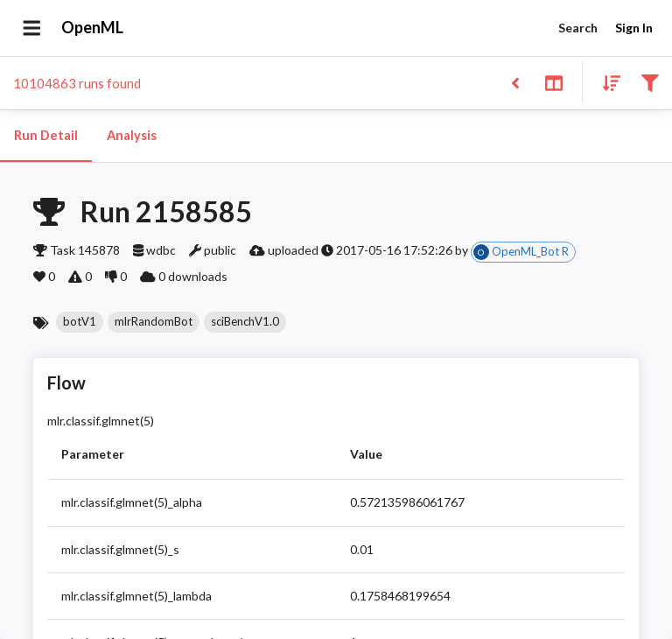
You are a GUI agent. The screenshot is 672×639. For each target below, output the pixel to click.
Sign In (633, 28)
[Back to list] (515, 82)
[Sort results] (606, 82)
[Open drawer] (32, 28)
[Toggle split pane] (553, 82)
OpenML (93, 28)
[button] (80, 322)
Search (577, 28)
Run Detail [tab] (46, 136)
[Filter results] (650, 82)
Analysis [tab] (131, 136)
